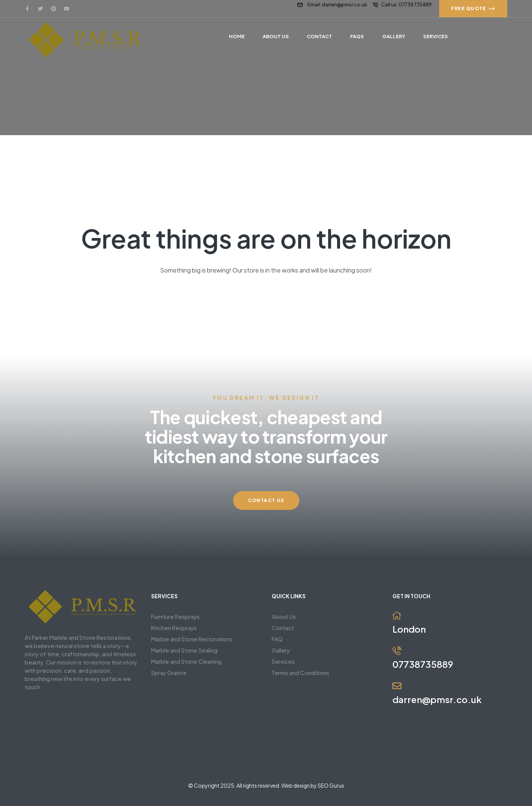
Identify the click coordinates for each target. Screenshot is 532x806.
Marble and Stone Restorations (192, 639)
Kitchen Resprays (174, 628)
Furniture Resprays (175, 616)
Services (283, 661)
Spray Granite (169, 673)
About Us (284, 616)
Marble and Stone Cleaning (186, 661)
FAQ (277, 639)
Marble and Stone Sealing (184, 650)
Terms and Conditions (300, 673)
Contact (283, 628)
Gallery (281, 650)
